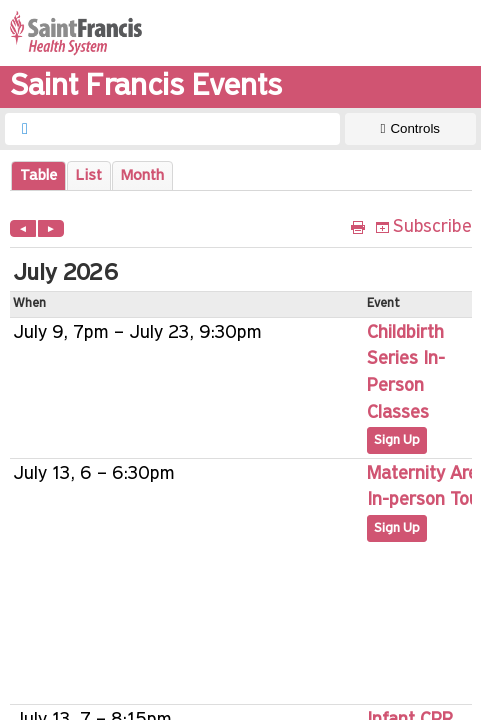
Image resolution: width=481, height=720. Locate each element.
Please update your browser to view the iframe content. (241, 175)
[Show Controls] (410, 129)
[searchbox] (190, 129)
